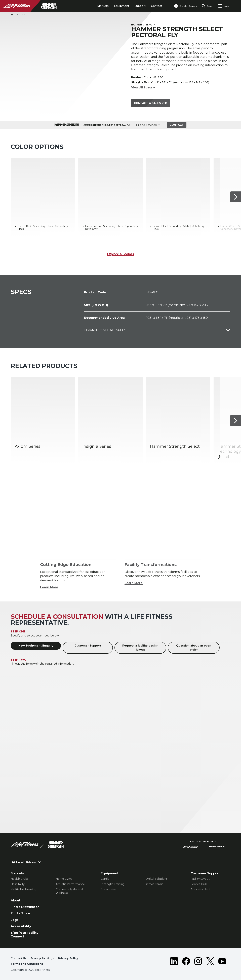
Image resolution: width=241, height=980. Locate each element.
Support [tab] (140, 6)
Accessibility (21, 926)
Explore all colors (120, 254)
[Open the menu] (224, 6)
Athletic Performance (70, 884)
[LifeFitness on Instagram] (198, 962)
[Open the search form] (207, 6)
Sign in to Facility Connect (25, 935)
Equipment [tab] (122, 6)
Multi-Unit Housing (24, 889)
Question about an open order (194, 648)
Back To (18, 15)
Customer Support (88, 646)
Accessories (108, 889)
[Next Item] (236, 197)
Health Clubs (19, 879)
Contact (156, 6)
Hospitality (18, 884)
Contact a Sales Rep (150, 103)
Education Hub (201, 889)
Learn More (49, 587)
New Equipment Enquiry (36, 646)
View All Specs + (143, 88)
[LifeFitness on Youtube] (222, 962)
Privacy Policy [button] (68, 958)
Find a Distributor (25, 907)
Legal (15, 920)
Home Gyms (64, 879)
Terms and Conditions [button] (27, 964)
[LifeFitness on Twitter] (210, 962)
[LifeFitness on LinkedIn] (174, 962)
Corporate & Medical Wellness (69, 891)
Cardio (105, 879)
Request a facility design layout (140, 648)
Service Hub (199, 884)
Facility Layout (200, 879)
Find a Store (20, 913)
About (16, 900)
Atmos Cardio (154, 884)
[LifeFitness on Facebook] (186, 962)
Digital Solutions (156, 879)
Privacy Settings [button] (42, 958)
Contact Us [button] (19, 958)
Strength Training (113, 884)
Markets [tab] (103, 6)
